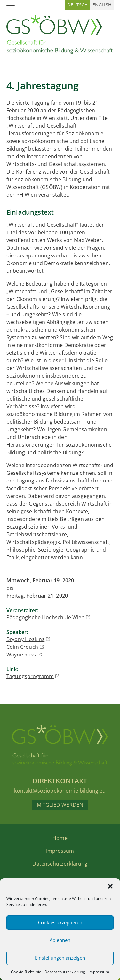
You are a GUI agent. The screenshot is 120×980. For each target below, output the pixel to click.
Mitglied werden (60, 805)
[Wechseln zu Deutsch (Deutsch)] (77, 5)
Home (60, 838)
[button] (110, 886)
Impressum (99, 972)
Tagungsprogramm (30, 676)
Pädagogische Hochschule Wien (45, 617)
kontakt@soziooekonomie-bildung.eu (60, 791)
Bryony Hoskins (25, 639)
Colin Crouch (22, 647)
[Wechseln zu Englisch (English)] (102, 5)
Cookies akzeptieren (60, 922)
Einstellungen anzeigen (60, 958)
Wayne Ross (21, 655)
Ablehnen (60, 940)
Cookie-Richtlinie (26, 972)
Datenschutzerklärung (65, 972)
